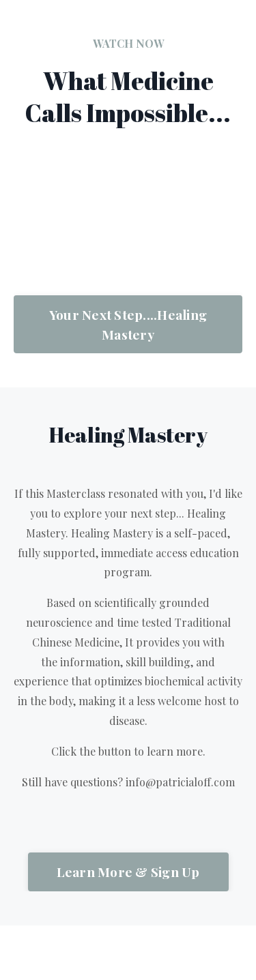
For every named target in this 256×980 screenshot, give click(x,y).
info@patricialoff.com (180, 782)
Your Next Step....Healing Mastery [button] (128, 324)
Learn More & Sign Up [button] (128, 872)
